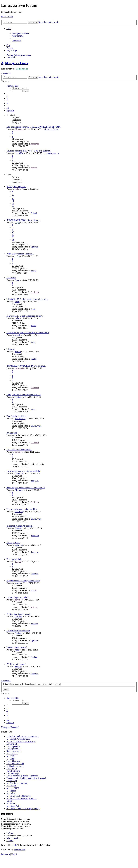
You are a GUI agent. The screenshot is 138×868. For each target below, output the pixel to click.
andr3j (18, 335)
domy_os (19, 473)
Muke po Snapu (13, 542)
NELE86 (19, 512)
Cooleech (35, 292)
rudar (17, 302)
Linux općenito (52, 129)
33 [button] (8, 108)
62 (13, 203)
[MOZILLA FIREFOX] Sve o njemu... (23, 220)
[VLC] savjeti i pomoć (16, 664)
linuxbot (19, 616)
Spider (33, 326)
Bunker (34, 657)
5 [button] (7, 103)
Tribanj (34, 213)
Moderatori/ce (22, 69)
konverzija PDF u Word (17, 647)
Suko (17, 189)
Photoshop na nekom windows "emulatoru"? (26, 488)
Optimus (34, 247)
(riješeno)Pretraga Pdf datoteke (20, 526)
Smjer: (55, 684)
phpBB (15, 845)
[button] (13, 86)
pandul (34, 359)
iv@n (17, 223)
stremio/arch (12, 433)
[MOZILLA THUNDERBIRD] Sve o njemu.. (26, 366)
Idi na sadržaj (7, 16)
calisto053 (19, 368)
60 (13, 199)
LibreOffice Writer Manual (18, 631)
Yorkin (18, 352)
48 (13, 232)
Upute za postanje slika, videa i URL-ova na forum (29, 151)
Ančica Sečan (20, 850)
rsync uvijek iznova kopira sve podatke (23, 471)
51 (13, 239)
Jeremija (34, 574)
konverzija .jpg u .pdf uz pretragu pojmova (25, 316)
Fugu (17, 280)
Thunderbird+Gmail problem (19, 449)
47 (13, 230)
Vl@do (18, 562)
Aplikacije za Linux (15, 63)
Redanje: (35, 684)
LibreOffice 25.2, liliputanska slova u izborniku (27, 299)
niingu (33, 271)
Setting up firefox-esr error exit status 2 (23, 395)
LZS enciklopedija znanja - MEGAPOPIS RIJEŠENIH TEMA (33, 127)
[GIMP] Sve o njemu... (16, 187)
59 (13, 196)
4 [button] (7, 101)
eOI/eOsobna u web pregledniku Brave (23, 581)
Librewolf (11, 349)
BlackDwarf (20, 419)
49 (13, 235)
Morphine (19, 490)
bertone (34, 168)
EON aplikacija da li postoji (19, 614)
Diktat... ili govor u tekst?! (18, 597)
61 (13, 201)
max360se (19, 153)
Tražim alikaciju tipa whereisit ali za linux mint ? (28, 333)
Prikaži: (12, 684)
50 (13, 237)
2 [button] (7, 96)
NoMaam (19, 528)
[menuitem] (21, 33)
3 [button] (7, 98)
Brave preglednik (14, 559)
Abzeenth (19, 129)
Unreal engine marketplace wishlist (22, 509)
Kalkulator (11, 278)
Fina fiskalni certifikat (16, 416)
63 (13, 206)
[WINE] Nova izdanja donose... (20, 254)
